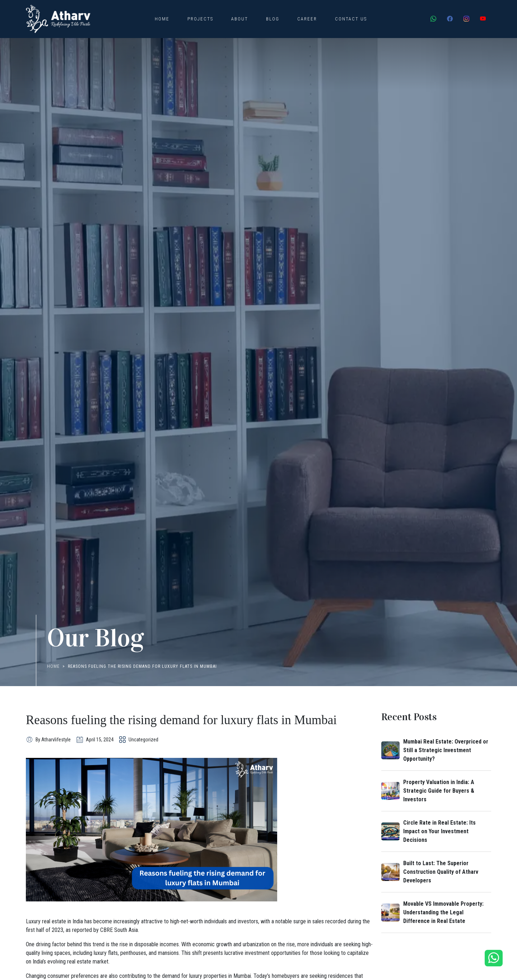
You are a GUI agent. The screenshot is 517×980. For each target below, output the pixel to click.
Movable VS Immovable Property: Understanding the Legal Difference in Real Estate (443, 912)
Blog (273, 19)
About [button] (240, 19)
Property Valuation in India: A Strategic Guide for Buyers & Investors (439, 791)
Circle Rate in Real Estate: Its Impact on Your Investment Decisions (439, 831)
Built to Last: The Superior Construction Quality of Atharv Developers (441, 872)
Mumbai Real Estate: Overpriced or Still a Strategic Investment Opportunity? (446, 750)
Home (162, 19)
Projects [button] (200, 19)
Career (307, 19)
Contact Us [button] (351, 19)
